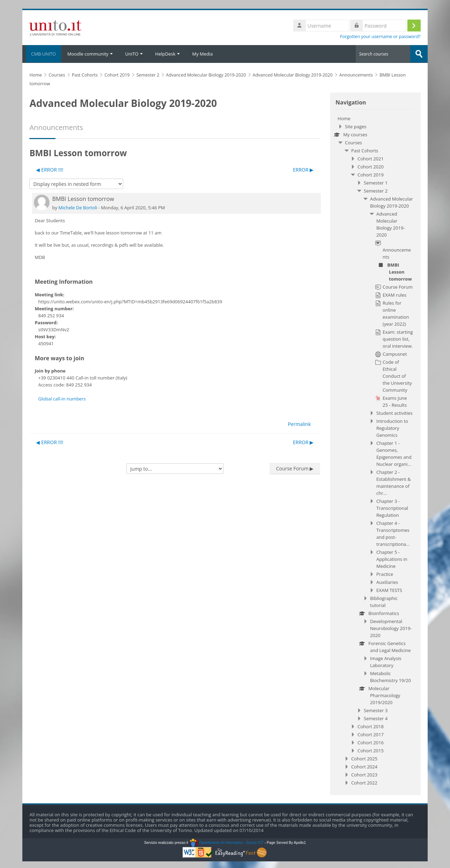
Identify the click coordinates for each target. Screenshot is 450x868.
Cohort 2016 (371, 742)
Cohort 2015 (371, 750)
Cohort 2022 (364, 782)
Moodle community (90, 54)
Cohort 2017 (371, 734)
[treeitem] (375, 450)
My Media (203, 54)
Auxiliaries (387, 582)
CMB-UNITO (42, 54)
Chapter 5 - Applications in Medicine (392, 559)
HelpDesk (168, 54)
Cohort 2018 (371, 726)
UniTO (134, 54)
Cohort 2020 (371, 166)
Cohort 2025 (364, 758)
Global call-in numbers (62, 398)
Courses (353, 142)
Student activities (394, 413)
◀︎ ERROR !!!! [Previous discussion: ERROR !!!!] (50, 169)
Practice (385, 574)
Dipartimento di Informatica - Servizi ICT (226, 842)
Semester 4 (376, 718)
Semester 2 (376, 190)
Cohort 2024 (364, 766)
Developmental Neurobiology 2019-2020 (391, 628)
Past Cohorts (365, 150)
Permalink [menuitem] (299, 424)
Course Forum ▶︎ (295, 468)
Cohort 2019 (371, 174)
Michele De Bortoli (78, 207)
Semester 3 (376, 710)
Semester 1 (376, 182)
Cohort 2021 (371, 158)
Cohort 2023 (364, 774)
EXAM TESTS (389, 590)
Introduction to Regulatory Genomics (392, 428)
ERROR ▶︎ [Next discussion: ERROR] (303, 169)
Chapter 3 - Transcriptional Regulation (392, 508)
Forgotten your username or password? (380, 37)
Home (344, 118)
